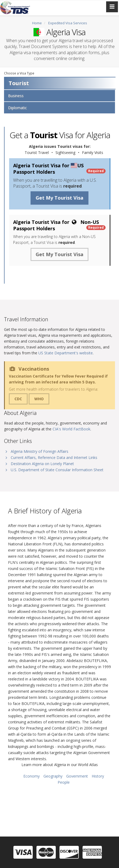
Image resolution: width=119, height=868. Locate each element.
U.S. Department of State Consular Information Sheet (57, 470)
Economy (31, 776)
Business (16, 96)
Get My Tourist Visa (59, 198)
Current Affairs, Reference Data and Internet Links (54, 457)
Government (77, 776)
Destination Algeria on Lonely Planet (42, 464)
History (98, 776)
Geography (53, 776)
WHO (39, 399)
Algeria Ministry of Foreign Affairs (40, 451)
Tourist (19, 83)
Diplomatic (17, 108)
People (64, 782)
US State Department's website (66, 353)
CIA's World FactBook (71, 429)
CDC (18, 399)
